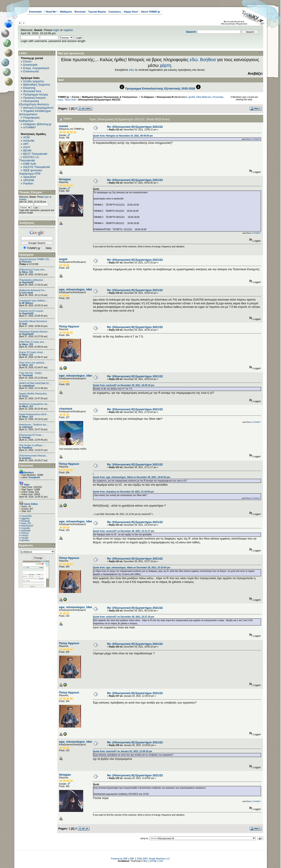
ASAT (27, 147)
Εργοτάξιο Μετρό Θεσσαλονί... (34, 321)
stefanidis (26, 531)
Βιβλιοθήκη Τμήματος (37, 85)
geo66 (192, 97)
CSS (161, 861)
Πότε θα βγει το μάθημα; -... (32, 445)
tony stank (27, 293)
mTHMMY (30, 127)
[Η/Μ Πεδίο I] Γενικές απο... (32, 342)
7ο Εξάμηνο (147, 97)
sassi (60, 100)
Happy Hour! (131, 12)
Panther (28, 183)
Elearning (29, 88)
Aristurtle (29, 141)
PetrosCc (27, 262)
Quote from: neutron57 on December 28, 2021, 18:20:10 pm (124, 385)
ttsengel (26, 437)
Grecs (25, 396)
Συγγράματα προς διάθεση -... (34, 301)
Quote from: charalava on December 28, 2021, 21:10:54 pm (123, 492)
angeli (63, 259)
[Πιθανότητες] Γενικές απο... (33, 270)
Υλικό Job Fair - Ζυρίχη (30, 373)
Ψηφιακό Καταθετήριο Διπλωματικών (35, 113)
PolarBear (27, 448)
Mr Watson (28, 303)
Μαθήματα (66, 12)
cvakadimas (28, 386)
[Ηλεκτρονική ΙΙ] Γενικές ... (32, 435)
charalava (66, 409)
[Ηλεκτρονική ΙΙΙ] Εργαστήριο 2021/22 (99, 100)
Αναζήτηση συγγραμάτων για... (34, 404)
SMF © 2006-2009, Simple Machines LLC (150, 859)
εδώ (194, 60)
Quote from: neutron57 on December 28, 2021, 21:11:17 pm (124, 531)
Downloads (35, 12)
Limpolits (26, 528)
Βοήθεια (208, 60)
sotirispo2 (27, 427)
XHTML (153, 861)
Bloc (145, 861)
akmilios (25, 540)
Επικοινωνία (31, 71)
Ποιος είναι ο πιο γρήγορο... (33, 363)
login (56, 30)
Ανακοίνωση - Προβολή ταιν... (33, 425)
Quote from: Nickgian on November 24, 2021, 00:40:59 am (123, 136)
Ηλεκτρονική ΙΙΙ (165, 97)
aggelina (25, 519)
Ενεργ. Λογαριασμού (36, 68)
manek (64, 126)
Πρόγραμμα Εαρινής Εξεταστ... (34, 332)
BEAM (27, 150)
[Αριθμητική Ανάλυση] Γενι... (33, 290)
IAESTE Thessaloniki (37, 167)
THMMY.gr (63, 97)
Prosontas (218, 97)
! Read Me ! (51, 12)
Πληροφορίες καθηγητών (31, 280)
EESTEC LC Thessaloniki (29, 159)
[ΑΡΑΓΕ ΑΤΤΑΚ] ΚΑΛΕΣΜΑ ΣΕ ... (35, 383)
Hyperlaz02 (28, 282)
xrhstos (25, 535)
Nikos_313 (27, 272)
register (68, 30)
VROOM (29, 180)
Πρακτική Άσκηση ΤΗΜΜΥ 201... (35, 259)
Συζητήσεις (115, 12)
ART (26, 144)
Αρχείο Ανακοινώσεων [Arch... (34, 414)
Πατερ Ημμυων (69, 326)
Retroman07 (27, 526)
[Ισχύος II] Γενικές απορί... (32, 352)
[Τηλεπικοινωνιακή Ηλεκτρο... (33, 456)
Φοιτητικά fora (32, 91)
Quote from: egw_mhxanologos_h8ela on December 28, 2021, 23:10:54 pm (131, 568)
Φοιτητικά (80, 12)
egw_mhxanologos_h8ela (76, 289)
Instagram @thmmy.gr (37, 124)
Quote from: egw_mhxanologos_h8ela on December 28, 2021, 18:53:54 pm (131, 477)
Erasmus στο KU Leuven (31, 311)
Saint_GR (26, 523)
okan (24, 324)
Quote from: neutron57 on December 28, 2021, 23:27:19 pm (124, 617)
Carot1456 (26, 516)
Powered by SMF (119, 859)
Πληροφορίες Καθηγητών (30, 119)
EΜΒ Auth (30, 164)
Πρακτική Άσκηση (34, 98)
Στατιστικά (26, 466)
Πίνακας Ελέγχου (31, 192)
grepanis (27, 458)
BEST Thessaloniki (35, 154)
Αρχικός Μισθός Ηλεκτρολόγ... (34, 394)
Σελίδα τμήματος (34, 81)
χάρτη (166, 65)
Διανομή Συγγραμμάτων (38, 108)
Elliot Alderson (204, 97)
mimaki (25, 538)
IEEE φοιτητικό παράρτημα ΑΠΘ (31, 172)
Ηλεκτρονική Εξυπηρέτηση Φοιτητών (34, 103)
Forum (27, 61)
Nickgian (65, 179)
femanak (25, 521)
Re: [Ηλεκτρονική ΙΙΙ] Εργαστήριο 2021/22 (135, 127)
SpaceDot (30, 177)
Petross (25, 533)
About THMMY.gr (151, 12)
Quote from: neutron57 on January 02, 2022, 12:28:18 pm (122, 751)
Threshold (27, 375)
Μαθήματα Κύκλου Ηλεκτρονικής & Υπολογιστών (110, 97)
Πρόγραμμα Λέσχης (36, 94)
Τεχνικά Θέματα (97, 12)
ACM (26, 137)
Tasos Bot (70, 100)
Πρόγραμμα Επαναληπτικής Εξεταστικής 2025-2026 (160, 88)
